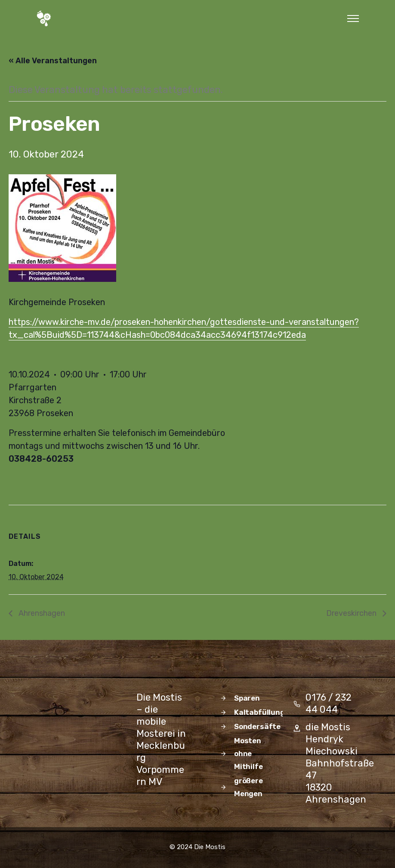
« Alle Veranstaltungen (53, 61)
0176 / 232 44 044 (329, 703)
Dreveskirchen (352, 613)
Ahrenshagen (41, 613)
